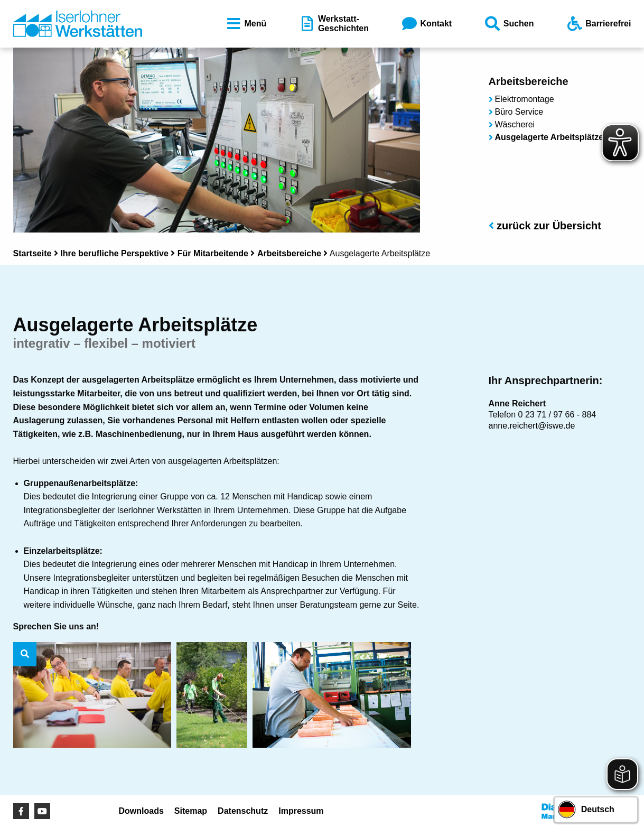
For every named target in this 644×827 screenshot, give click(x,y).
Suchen (509, 24)
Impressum (301, 811)
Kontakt (426, 24)
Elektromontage (525, 99)
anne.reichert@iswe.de (532, 426)
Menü (246, 24)
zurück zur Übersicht (545, 226)
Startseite (32, 253)
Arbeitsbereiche (289, 253)
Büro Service (519, 112)
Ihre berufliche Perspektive (114, 253)
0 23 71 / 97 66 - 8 (553, 415)
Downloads (141, 811)
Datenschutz (243, 811)
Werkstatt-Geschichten (333, 24)
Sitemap (191, 811)
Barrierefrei (598, 24)
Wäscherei (515, 124)
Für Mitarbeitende (213, 253)
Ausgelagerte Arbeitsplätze (549, 137)
